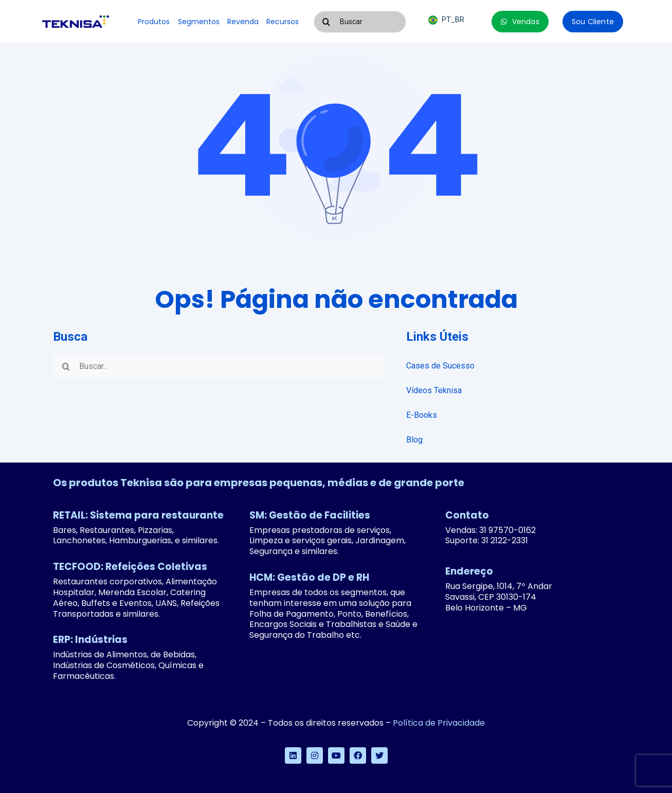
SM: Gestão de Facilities (310, 515)
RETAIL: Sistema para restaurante (138, 515)
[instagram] (315, 755)
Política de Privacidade (439, 723)
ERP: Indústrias (90, 640)
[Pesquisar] (326, 22)
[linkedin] (293, 755)
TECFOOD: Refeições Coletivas (130, 567)
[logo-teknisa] (76, 19)
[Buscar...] (218, 366)
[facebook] (358, 755)
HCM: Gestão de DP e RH (309, 577)
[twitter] (379, 755)
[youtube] (336, 755)
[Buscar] (360, 22)
